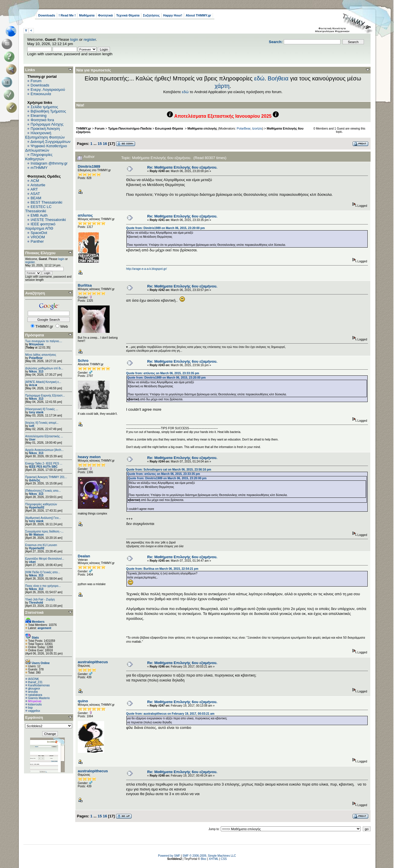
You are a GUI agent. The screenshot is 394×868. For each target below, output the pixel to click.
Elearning (39, 116)
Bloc (204, 859)
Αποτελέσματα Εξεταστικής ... (44, 436)
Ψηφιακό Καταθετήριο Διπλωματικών (46, 148)
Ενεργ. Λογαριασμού (48, 90)
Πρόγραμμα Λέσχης (47, 124)
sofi (32, 426)
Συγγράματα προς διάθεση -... (44, 531)
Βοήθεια (278, 78)
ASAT (35, 194)
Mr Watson (36, 535)
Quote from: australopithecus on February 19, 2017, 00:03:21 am (170, 714)
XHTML (214, 859)
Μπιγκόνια (36, 344)
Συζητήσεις (151, 15)
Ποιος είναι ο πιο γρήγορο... (43, 586)
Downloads (47, 15)
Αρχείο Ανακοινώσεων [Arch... (44, 450)
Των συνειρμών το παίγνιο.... (44, 341)
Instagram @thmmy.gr (49, 163)
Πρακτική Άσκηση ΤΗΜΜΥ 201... (46, 477)
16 (105, 144)
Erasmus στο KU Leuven (41, 545)
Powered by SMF (169, 856)
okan (32, 562)
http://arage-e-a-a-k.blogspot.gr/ (147, 269)
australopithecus (93, 662)
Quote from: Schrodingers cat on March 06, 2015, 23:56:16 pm (169, 470)
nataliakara (35, 695)
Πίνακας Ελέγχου (40, 253)
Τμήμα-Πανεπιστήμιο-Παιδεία (130, 128)
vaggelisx (34, 711)
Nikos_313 (36, 372)
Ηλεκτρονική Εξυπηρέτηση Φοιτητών (45, 135)
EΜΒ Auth (39, 215)
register (90, 39)
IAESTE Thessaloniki (48, 220)
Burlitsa (85, 285)
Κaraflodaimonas (39, 685)
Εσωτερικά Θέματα (169, 128)
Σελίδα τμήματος (44, 107)
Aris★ (33, 385)
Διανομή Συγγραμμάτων (50, 142)
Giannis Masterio (39, 698)
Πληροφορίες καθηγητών (41, 504)
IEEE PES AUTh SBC (43, 467)
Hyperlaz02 (37, 507)
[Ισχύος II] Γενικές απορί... (42, 423)
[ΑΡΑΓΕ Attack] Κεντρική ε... (43, 382)
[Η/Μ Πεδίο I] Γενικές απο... (43, 572)
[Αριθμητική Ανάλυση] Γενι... (43, 518)
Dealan (84, 556)
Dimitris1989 (89, 166)
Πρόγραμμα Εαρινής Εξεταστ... (45, 396)
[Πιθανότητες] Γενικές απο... (43, 491)
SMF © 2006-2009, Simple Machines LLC (209, 856)
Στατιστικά (34, 612)
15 (100, 144)
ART (34, 189)
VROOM (38, 237)
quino (83, 701)
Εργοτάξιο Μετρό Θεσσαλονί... (45, 559)
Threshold (36, 603)
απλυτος (85, 215)
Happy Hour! (173, 15)
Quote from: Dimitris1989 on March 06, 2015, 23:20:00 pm (165, 228)
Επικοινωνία (41, 94)
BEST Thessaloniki (46, 202)
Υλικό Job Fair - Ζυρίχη (40, 599)
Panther (37, 241)
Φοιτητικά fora (42, 120)
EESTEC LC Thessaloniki (38, 209)
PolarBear (36, 358)
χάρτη (222, 86)
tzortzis (257, 128)
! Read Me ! (67, 15)
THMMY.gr (84, 128)
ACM (35, 181)
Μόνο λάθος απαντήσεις (41, 355)
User (32, 439)
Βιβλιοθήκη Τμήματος (48, 111)
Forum (36, 81)
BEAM (36, 198)
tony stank (36, 412)
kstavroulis (35, 704)
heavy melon (89, 457)
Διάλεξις (35, 480)
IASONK (34, 679)
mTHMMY (39, 168)
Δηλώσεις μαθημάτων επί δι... (44, 368)
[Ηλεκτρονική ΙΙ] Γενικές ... (42, 409)
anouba (33, 692)
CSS (224, 859)
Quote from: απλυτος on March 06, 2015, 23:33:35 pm (163, 373)
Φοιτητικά (105, 15)
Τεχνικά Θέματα (128, 15)
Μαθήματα (87, 15)
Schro (83, 361)
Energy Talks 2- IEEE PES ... (44, 464)
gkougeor (34, 689)
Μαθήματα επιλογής (202, 128)
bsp (30, 708)
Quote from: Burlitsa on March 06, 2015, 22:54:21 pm (162, 569)
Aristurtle (38, 185)
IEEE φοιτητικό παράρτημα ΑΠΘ (40, 226)
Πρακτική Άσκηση (45, 129)
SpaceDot (39, 233)
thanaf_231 (35, 682)
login (74, 39)
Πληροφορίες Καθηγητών (39, 157)
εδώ (259, 78)
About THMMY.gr (198, 15)
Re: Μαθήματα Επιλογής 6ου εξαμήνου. (182, 167)
